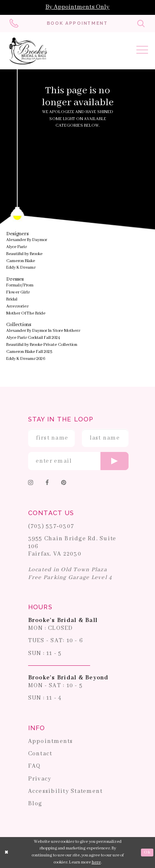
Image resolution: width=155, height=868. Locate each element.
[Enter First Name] (52, 438)
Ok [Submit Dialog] (147, 853)
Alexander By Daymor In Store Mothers (43, 331)
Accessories (17, 306)
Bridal (12, 299)
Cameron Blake (21, 261)
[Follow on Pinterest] (64, 484)
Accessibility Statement (66, 791)
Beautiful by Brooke (24, 254)
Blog (35, 804)
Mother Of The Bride (26, 313)
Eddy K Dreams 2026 (26, 359)
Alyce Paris (17, 247)
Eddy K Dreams (21, 268)
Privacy (40, 779)
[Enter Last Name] (105, 438)
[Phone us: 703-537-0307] (14, 24)
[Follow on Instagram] (31, 484)
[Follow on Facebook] (47, 484)
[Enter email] (79, 461)
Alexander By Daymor (27, 240)
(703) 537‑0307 (51, 526)
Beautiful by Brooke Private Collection (42, 345)
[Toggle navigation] (142, 51)
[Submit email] (114, 461)
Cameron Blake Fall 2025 (29, 352)
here (96, 862)
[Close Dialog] (7, 853)
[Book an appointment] (77, 24)
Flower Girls (18, 292)
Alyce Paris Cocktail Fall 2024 (33, 338)
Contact (40, 754)
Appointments (51, 741)
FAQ (35, 766)
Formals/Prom (20, 285)
